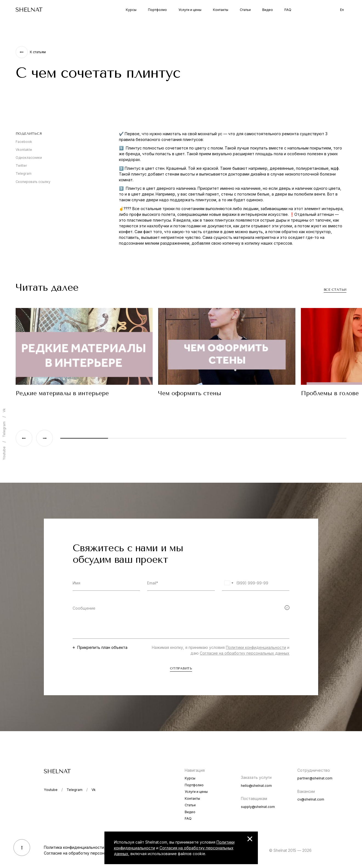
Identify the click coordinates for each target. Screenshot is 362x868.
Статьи (245, 10)
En (342, 10)
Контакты (221, 10)
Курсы (131, 10)
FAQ (288, 10)
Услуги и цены (190, 10)
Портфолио (157, 10)
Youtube (4, 453)
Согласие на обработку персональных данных (245, 653)
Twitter (21, 166)
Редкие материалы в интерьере (62, 393)
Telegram (24, 173)
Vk (4, 410)
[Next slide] (45, 438)
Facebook (24, 142)
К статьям (38, 52)
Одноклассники (29, 158)
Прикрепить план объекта (102, 647)
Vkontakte (24, 150)
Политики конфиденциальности (256, 647)
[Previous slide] (24, 438)
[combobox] (229, 583)
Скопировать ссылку (33, 182)
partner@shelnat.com (315, 778)
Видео (268, 10)
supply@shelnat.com (258, 807)
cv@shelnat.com (311, 799)
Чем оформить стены (190, 393)
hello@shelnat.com (256, 786)
